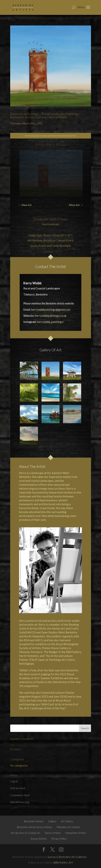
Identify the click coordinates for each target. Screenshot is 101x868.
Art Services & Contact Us (26, 833)
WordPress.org (20, 802)
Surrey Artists (53, 833)
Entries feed (18, 788)
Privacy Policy (59, 839)
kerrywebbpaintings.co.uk (51, 316)
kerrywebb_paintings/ (51, 322)
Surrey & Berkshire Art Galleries (67, 857)
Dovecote (41, 219)
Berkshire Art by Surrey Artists (35, 827)
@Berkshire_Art (63, 862)
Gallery (52, 821)
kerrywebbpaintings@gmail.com (51, 309)
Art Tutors (67, 821)
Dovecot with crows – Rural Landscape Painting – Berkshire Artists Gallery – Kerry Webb (45, 115)
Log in (14, 781)
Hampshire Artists (76, 833)
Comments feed (20, 795)
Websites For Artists (68, 827)
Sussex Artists (39, 839)
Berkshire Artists (34, 821)
